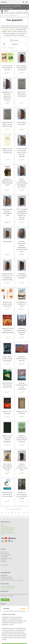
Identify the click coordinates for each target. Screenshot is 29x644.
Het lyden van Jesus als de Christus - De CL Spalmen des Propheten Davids (7, 277)
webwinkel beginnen (23, 639)
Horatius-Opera (7, 241)
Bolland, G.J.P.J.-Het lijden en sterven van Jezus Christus (7, 124)
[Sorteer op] (14, 44)
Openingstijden (17, 6)
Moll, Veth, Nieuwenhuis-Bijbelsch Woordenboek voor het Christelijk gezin (22, 246)
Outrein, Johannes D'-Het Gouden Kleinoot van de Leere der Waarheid (22, 153)
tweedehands (12, 29)
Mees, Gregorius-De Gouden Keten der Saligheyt (22, 68)
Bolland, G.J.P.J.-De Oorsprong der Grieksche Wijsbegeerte (7, 439)
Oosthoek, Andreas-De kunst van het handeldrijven (22, 386)
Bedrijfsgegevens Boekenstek (8, 528)
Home (2, 525)
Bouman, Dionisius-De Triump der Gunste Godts (22, 467)
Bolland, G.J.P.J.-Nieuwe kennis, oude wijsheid (22, 94)
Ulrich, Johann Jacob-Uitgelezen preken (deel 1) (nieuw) (7, 467)
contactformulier (5, 565)
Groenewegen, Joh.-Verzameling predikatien (22, 276)
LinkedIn (3, 588)
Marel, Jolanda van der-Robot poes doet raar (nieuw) (7, 494)
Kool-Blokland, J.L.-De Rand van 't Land (22, 304)
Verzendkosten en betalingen (8, 530)
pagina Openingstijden (18, 580)
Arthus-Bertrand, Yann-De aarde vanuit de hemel (7, 385)
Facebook (3, 587)
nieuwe (5, 29)
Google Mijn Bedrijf (10, 587)
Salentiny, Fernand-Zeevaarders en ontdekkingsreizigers (8, 330)
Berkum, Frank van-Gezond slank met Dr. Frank (7, 304)
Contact (11, 8)
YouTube (7, 588)
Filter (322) (15, 40)
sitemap (14, 639)
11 (24, 513)
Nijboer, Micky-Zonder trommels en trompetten (7, 359)
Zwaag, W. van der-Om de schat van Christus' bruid (7, 151)
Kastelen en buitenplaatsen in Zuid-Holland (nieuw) (22, 331)
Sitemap (3, 534)
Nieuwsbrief (4, 8)
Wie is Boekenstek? (6, 6)
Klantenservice (4, 526)
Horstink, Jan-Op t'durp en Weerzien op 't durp (7, 68)
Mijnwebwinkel (17, 641)
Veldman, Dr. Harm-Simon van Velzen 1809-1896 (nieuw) (22, 495)
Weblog (12, 588)
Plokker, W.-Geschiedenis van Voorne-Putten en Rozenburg (22, 439)
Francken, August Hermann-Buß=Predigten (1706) (7, 212)
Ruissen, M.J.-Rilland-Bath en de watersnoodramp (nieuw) (7, 182)
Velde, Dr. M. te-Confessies (7, 412)
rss (17, 639)
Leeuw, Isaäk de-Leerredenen (22, 123)
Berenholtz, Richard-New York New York (22, 359)
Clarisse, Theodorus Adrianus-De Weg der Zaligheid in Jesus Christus (22, 183)
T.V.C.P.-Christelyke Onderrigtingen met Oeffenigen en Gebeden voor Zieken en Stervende (22, 214)
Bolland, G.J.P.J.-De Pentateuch (22, 412)
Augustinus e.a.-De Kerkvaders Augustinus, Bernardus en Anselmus (7, 96)
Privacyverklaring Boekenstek (8, 533)
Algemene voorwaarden (6, 531)
